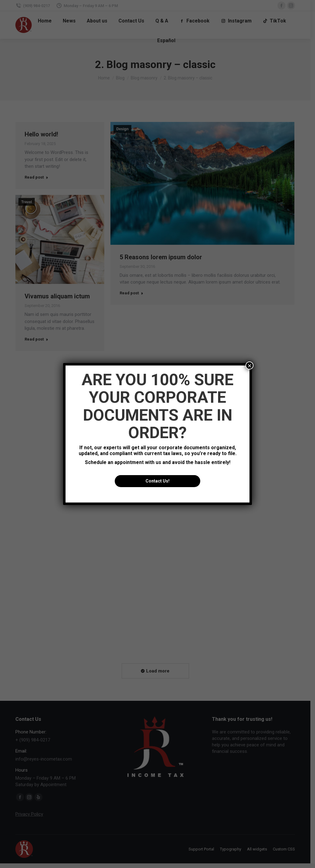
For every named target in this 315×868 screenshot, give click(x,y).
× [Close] (249, 365)
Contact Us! (157, 481)
